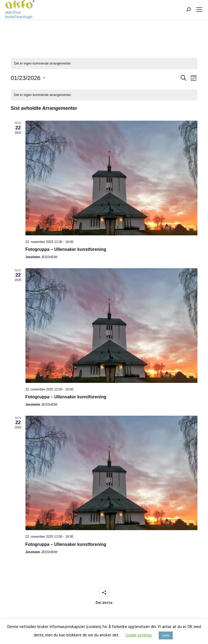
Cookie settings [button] (139, 635)
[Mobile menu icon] (199, 9)
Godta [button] (166, 635)
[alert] (104, 64)
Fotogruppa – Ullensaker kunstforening (66, 249)
